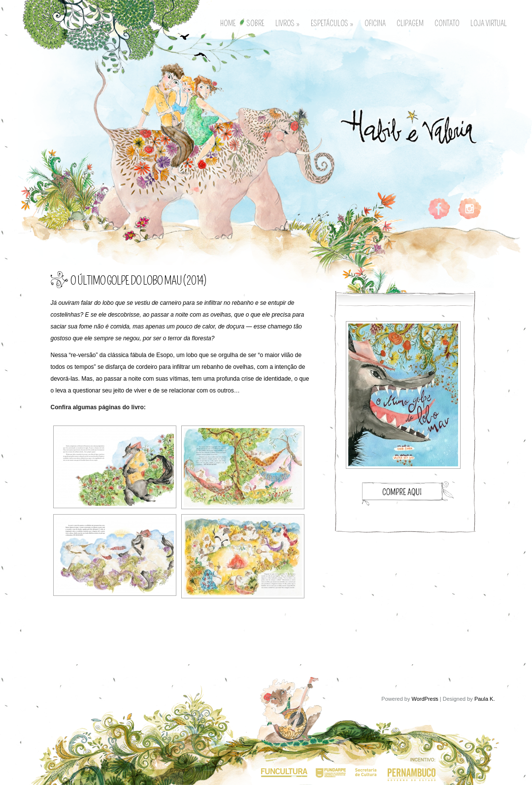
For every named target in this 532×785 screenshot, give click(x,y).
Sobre (256, 22)
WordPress (425, 699)
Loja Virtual (489, 22)
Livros (288, 22)
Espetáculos (332, 22)
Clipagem (410, 22)
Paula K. (485, 699)
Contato (447, 22)
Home (228, 22)
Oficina (375, 22)
